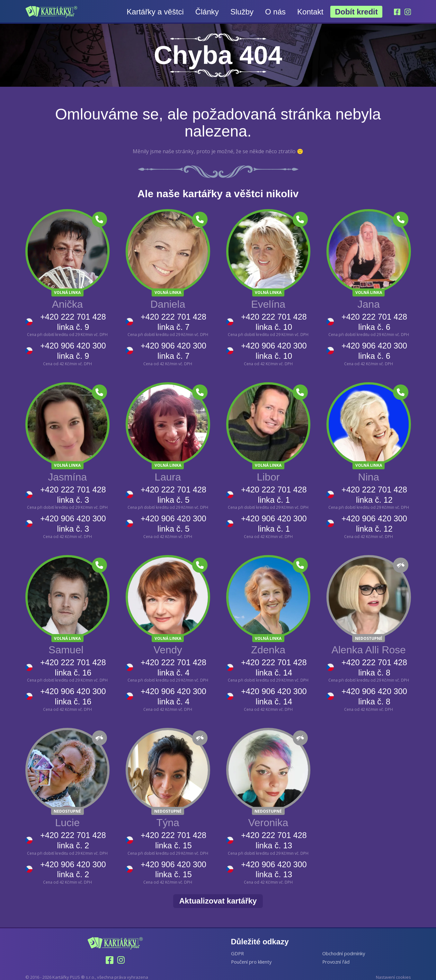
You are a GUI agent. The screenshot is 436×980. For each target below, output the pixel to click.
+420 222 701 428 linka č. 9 (73, 321)
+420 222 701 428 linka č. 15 (173, 834)
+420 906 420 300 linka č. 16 (73, 691)
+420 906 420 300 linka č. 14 (273, 691)
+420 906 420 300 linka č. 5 (173, 520)
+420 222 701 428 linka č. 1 (273, 492)
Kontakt (310, 12)
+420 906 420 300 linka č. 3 (73, 520)
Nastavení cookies (393, 969)
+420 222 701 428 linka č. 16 (73, 663)
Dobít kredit (356, 12)
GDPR (238, 945)
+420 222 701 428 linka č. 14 (273, 663)
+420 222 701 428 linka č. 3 (73, 492)
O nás (275, 12)
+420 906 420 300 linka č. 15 (173, 862)
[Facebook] (397, 12)
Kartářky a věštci (155, 12)
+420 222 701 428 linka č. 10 (273, 321)
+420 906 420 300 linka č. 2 (73, 862)
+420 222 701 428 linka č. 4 (173, 663)
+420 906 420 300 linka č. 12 (374, 520)
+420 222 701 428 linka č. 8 (374, 663)
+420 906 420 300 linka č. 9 (73, 349)
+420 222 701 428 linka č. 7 (173, 321)
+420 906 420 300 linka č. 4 (173, 691)
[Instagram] (408, 12)
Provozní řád (336, 954)
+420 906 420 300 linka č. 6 (374, 349)
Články (207, 12)
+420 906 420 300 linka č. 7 (173, 349)
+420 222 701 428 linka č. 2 (73, 834)
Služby (242, 12)
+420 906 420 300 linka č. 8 (374, 691)
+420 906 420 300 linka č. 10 (273, 349)
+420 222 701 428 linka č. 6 (374, 321)
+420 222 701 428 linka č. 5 (173, 492)
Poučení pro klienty (252, 954)
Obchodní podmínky (344, 945)
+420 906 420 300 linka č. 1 (273, 520)
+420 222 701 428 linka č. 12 (374, 492)
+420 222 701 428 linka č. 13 (273, 834)
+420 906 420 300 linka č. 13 (273, 862)
